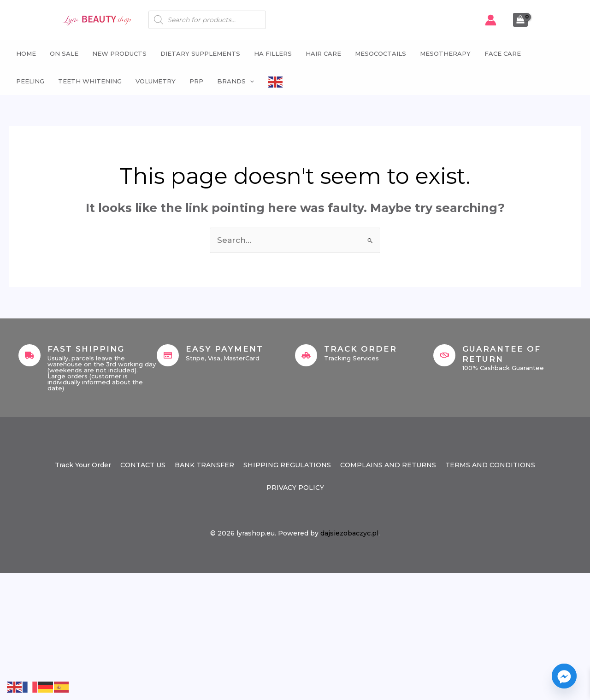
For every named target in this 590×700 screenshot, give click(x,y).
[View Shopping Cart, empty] (520, 20)
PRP (196, 81)
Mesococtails (381, 53)
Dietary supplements (200, 53)
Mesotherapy (445, 53)
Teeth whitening (90, 81)
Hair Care (323, 53)
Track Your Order (83, 465)
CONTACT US (143, 465)
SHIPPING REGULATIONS (287, 465)
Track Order (360, 349)
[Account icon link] (491, 20)
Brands (236, 81)
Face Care (503, 53)
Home (26, 53)
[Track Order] (306, 355)
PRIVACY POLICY (295, 488)
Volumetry (156, 81)
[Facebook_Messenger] (564, 676)
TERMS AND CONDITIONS (490, 465)
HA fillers (273, 53)
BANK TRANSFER (204, 465)
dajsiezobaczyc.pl (349, 533)
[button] (250, 81)
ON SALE (64, 53)
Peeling (30, 81)
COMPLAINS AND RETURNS (388, 465)
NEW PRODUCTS (119, 53)
